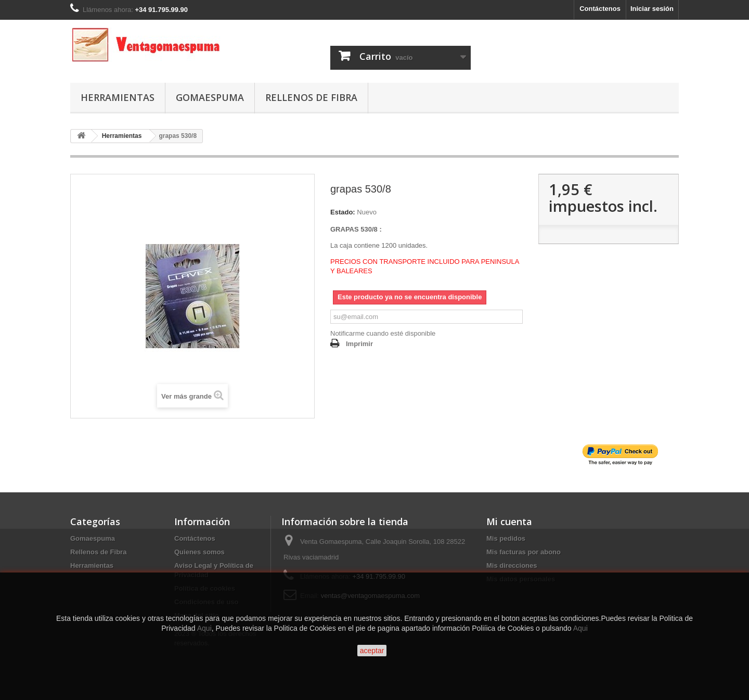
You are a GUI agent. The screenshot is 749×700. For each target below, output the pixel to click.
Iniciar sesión (652, 9)
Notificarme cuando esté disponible (383, 333)
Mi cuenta (509, 521)
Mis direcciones (512, 565)
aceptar (372, 651)
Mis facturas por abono (524, 552)
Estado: (343, 212)
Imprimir (359, 344)
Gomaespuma (210, 97)
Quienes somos (199, 552)
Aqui (204, 628)
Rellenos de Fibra (311, 97)
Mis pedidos (506, 538)
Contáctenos (600, 9)
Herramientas (118, 97)
